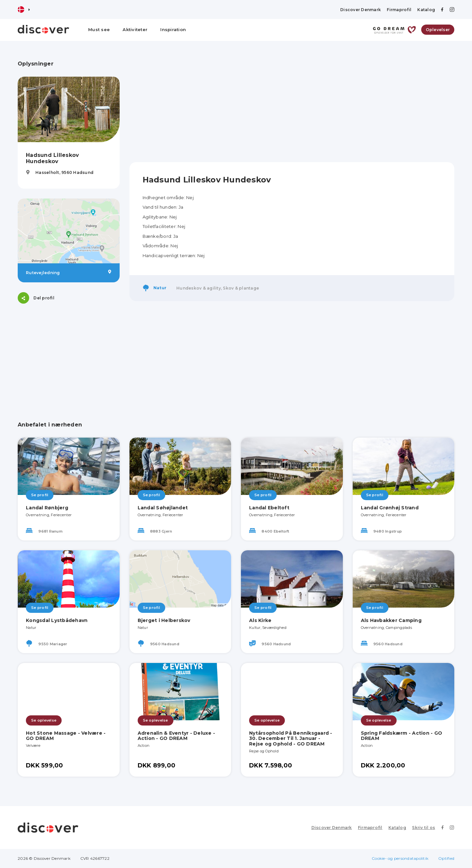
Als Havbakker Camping (391, 620)
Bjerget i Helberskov (164, 620)
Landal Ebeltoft (269, 508)
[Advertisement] (69, 354)
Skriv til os (424, 828)
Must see (99, 29)
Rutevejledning (69, 273)
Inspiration (173, 29)
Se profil (40, 495)
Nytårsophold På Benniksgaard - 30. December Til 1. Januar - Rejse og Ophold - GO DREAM (291, 739)
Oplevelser (438, 30)
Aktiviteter (135, 29)
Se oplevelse (44, 720)
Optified (446, 858)
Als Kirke (260, 620)
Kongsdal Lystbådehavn (57, 620)
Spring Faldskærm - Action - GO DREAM (402, 736)
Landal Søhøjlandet (163, 508)
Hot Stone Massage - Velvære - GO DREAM (66, 736)
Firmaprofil (399, 10)
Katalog (426, 10)
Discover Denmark (361, 10)
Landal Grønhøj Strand (390, 508)
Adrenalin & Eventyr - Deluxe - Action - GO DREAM (177, 736)
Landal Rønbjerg (47, 508)
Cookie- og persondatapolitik (400, 858)
